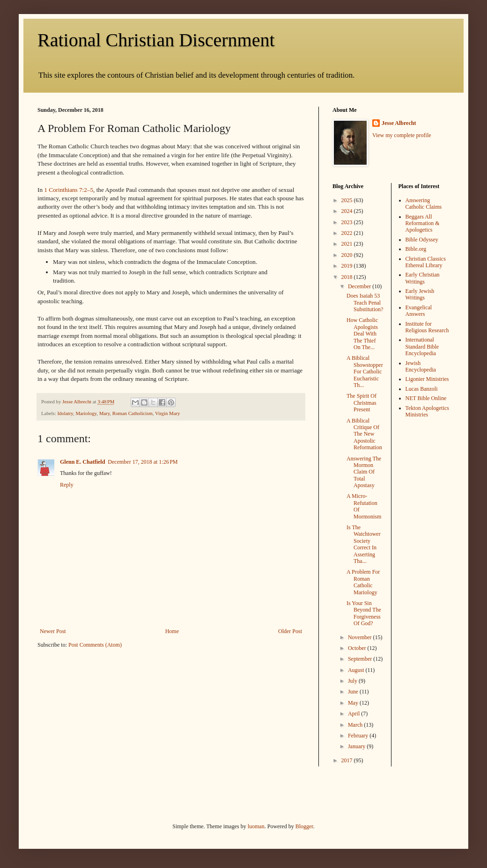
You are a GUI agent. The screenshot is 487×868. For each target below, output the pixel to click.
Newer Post (53, 631)
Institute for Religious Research (427, 327)
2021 (348, 244)
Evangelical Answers (419, 311)
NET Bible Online (426, 398)
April (354, 714)
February (359, 736)
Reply (67, 485)
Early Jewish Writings (420, 294)
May (354, 703)
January (357, 746)
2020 (348, 255)
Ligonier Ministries (427, 379)
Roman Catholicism (133, 413)
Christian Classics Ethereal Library (426, 262)
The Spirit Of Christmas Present (362, 403)
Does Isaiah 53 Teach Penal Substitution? (365, 303)
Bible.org (416, 249)
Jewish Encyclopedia (421, 366)
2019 (348, 266)
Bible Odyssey (422, 240)
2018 (348, 277)
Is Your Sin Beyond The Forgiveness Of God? (364, 613)
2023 (348, 222)
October (358, 648)
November (361, 637)
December (360, 286)
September (361, 659)
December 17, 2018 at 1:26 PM (143, 462)
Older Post (290, 631)
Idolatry (65, 413)
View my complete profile (402, 135)
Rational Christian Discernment (156, 40)
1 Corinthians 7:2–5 (69, 190)
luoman (256, 826)
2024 (348, 211)
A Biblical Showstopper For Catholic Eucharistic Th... (365, 372)
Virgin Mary (167, 413)
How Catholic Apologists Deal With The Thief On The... (362, 334)
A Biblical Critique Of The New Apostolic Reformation (364, 434)
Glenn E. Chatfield (82, 462)
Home (172, 631)
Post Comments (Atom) (95, 645)
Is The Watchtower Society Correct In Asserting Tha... (364, 544)
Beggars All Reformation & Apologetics (423, 223)
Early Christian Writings (423, 278)
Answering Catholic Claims (424, 204)
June (354, 692)
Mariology (86, 413)
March (356, 725)
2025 (348, 200)
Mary (105, 413)
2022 (348, 233)
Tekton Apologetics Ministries (427, 411)
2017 (348, 760)
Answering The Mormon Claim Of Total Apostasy (364, 472)
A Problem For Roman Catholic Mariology (363, 582)
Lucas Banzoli (422, 389)
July (353, 681)
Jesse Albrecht (399, 123)
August (357, 670)
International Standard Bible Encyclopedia (422, 346)
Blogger (304, 826)
